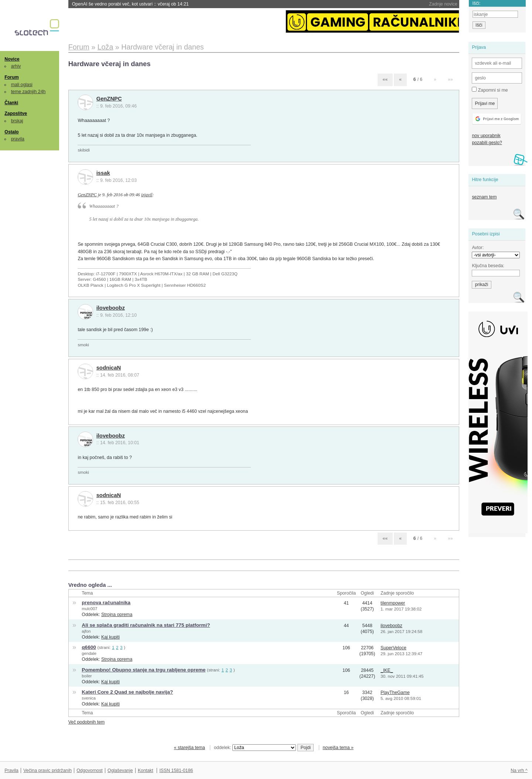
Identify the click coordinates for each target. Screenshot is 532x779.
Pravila (11, 771)
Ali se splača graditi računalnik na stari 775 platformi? (146, 625)
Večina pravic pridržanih (47, 771)
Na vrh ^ (519, 771)
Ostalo (11, 132)
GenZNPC (109, 99)
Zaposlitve (16, 113)
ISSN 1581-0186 (176, 771)
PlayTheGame (395, 693)
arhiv (16, 66)
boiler (87, 676)
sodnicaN (109, 368)
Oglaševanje (120, 771)
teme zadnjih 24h (28, 92)
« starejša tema (190, 748)
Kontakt (146, 771)
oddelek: (255, 748)
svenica (89, 698)
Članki (11, 103)
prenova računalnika (106, 603)
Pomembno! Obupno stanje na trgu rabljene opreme (144, 670)
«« (385, 79)
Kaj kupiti (110, 637)
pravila (18, 139)
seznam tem (484, 197)
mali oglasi (22, 85)
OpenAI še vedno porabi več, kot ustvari (130, 4)
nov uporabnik (486, 136)
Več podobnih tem (87, 722)
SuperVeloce (393, 648)
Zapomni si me (490, 90)
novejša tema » (338, 748)
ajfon (86, 631)
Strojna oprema (117, 615)
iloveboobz (111, 308)
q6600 (89, 647)
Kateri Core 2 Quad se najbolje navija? (127, 692)
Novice (12, 59)
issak (103, 173)
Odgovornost (90, 771)
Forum (11, 77)
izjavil (147, 195)
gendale (89, 653)
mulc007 (89, 609)
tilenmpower (393, 603)
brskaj (17, 121)
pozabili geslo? (487, 143)
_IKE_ (387, 670)
